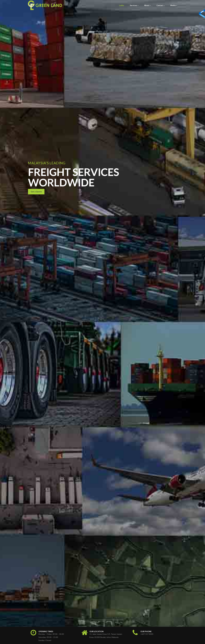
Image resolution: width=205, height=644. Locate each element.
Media (174, 5)
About (147, 5)
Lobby (122, 5)
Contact (161, 5)
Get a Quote (36, 323)
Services (134, 5)
